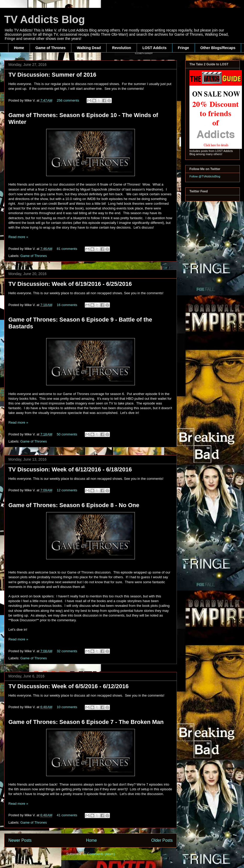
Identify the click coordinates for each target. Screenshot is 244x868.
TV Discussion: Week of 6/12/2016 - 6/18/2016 (70, 469)
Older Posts (162, 840)
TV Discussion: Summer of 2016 (52, 75)
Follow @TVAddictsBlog (205, 176)
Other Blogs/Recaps (218, 48)
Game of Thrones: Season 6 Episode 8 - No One (74, 505)
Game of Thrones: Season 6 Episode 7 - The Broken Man (86, 722)
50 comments (67, 434)
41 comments (67, 815)
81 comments (67, 249)
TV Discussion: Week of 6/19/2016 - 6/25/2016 (70, 284)
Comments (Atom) (101, 854)
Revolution (121, 48)
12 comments (67, 490)
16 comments (67, 305)
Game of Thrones (51, 48)
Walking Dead (89, 48)
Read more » (18, 237)
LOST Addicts (155, 48)
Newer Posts (20, 840)
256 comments (68, 100)
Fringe (184, 48)
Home (19, 48)
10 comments (67, 707)
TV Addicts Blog (44, 19)
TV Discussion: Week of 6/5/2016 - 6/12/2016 (68, 686)
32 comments (67, 651)
